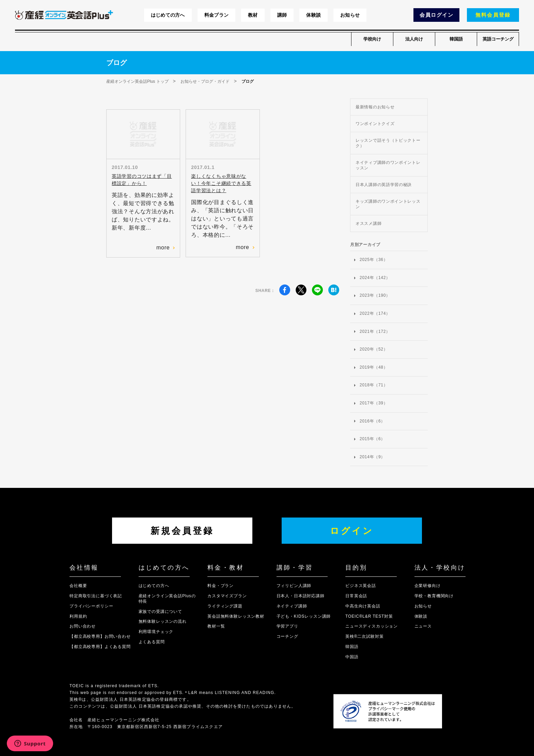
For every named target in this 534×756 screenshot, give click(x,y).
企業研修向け (428, 586)
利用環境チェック (156, 632)
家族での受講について (160, 612)
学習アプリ (287, 626)
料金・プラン (221, 586)
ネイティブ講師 (292, 606)
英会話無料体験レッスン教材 (236, 616)
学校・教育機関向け (434, 596)
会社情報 (84, 568)
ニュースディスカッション (372, 626)
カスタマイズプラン (227, 596)
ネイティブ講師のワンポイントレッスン (388, 165)
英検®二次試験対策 (364, 636)
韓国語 (456, 39)
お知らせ (350, 15)
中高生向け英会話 (363, 606)
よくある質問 (152, 642)
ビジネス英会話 (361, 586)
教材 (253, 15)
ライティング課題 (225, 606)
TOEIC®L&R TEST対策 (369, 616)
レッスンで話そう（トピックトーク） (388, 143)
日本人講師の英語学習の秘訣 (384, 185)
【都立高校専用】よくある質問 (100, 647)
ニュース (423, 626)
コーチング (287, 636)
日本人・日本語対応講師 (301, 596)
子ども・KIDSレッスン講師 (304, 616)
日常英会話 (356, 596)
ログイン (352, 531)
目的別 (356, 568)
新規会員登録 (182, 531)
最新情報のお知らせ (375, 107)
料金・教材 (226, 568)
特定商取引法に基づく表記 (96, 596)
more (166, 248)
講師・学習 (295, 568)
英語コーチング (498, 39)
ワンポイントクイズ (375, 124)
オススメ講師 (368, 223)
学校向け (372, 39)
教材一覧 (216, 626)
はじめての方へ (168, 15)
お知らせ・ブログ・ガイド (205, 81)
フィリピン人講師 (294, 586)
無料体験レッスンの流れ (163, 621)
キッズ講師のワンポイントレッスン (388, 204)
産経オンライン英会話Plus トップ (137, 81)
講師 (282, 15)
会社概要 (78, 586)
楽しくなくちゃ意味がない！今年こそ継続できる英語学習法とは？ (221, 183)
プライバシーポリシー (91, 606)
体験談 (313, 15)
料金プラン (216, 15)
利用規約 (78, 616)
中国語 (352, 657)
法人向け (414, 39)
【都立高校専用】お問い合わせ (100, 636)
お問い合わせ (83, 626)
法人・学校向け (440, 568)
